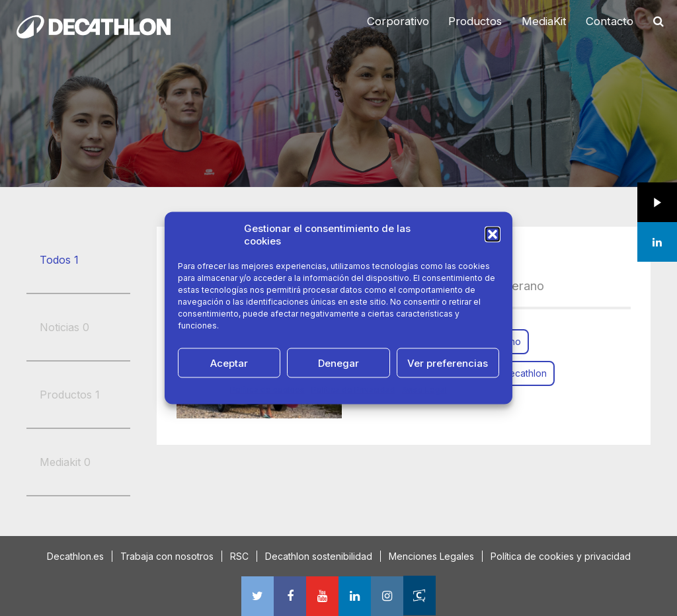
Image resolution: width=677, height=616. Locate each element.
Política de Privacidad (353, 390)
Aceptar (229, 363)
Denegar (338, 363)
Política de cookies (267, 390)
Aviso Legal (424, 390)
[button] (493, 235)
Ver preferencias (448, 363)
